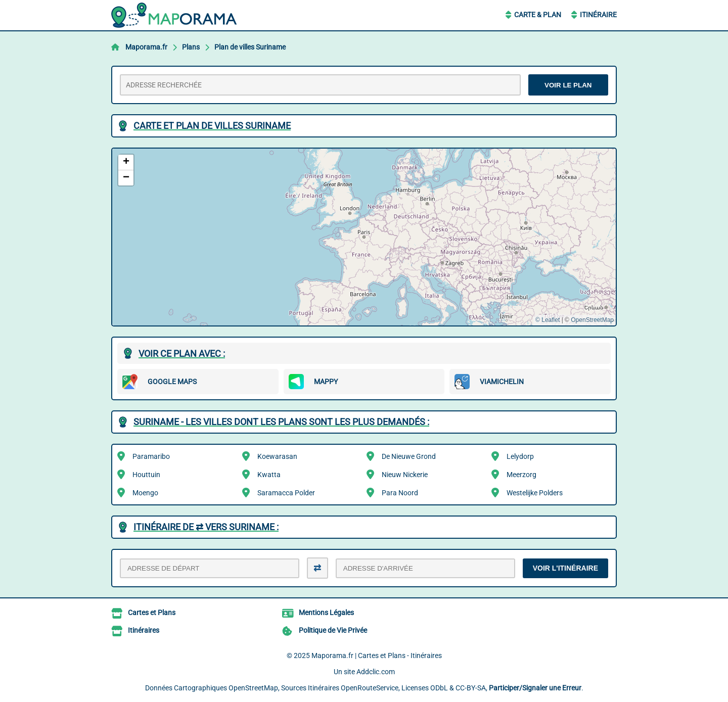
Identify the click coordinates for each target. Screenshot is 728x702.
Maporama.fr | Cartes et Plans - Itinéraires (377, 656)
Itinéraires (144, 630)
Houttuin (146, 475)
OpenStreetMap (592, 320)
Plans (191, 47)
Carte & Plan (538, 15)
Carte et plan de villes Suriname (212, 126)
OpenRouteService (370, 688)
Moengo (145, 493)
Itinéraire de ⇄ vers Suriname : (206, 527)
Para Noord (400, 493)
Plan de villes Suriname (250, 47)
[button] (126, 162)
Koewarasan (277, 456)
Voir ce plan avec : (182, 354)
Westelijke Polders (535, 493)
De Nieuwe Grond (409, 456)
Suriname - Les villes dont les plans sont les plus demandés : (281, 422)
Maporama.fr (146, 47)
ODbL (439, 688)
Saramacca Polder (286, 493)
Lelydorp (520, 456)
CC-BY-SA (471, 688)
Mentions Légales (326, 613)
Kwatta (269, 475)
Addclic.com (376, 672)
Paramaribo (151, 456)
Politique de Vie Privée (333, 630)
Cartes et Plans (152, 613)
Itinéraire (598, 15)
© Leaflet (548, 320)
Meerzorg (521, 475)
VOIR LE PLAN (568, 85)
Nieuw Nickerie (405, 475)
